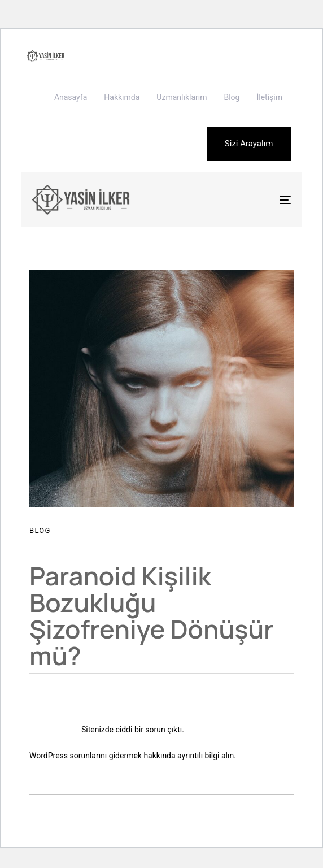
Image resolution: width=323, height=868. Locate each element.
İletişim (269, 97)
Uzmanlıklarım (182, 97)
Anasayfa (71, 97)
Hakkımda (122, 97)
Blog (232, 97)
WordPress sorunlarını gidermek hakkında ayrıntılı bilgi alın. (133, 756)
